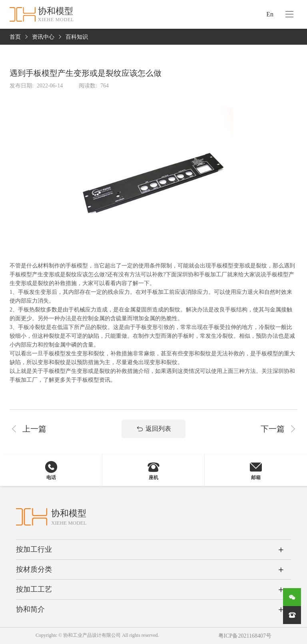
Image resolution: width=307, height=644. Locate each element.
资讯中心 (43, 37)
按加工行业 (34, 549)
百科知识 (77, 37)
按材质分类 (34, 569)
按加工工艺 (34, 589)
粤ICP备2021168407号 (245, 636)
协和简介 (30, 609)
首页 (15, 37)
